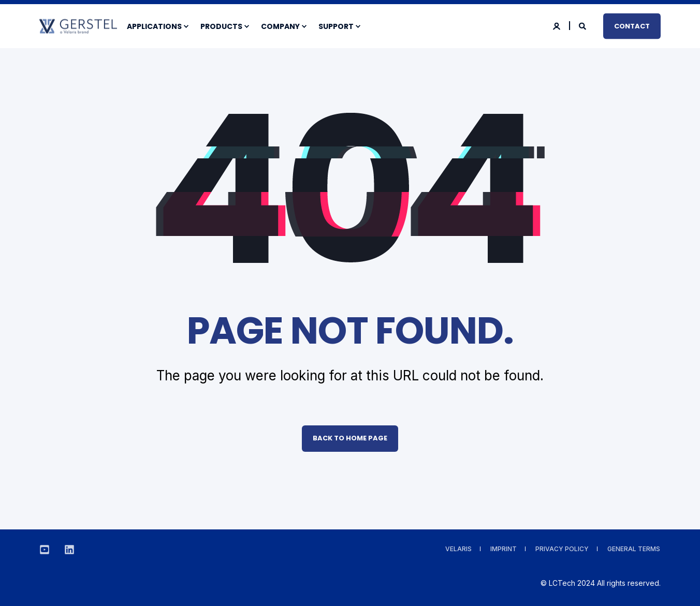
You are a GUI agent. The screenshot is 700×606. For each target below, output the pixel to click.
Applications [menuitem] (154, 26)
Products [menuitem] (221, 26)
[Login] (557, 25)
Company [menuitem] (280, 26)
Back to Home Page (350, 438)
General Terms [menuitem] (634, 549)
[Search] (583, 25)
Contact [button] (632, 26)
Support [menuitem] (336, 26)
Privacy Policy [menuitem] (562, 549)
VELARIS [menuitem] (458, 549)
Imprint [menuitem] (504, 549)
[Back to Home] (78, 28)
